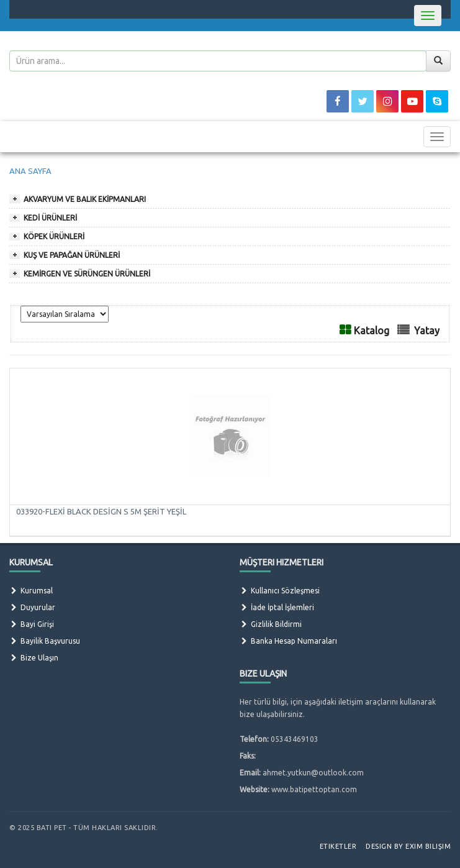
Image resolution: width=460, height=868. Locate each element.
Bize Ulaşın (34, 658)
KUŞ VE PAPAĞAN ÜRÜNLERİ (72, 255)
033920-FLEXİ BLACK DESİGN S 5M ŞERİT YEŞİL (101, 511)
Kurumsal (31, 591)
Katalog (372, 331)
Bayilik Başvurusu (45, 641)
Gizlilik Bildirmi (271, 624)
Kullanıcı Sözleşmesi (280, 591)
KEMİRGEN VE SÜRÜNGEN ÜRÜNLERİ (87, 274)
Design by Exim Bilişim (408, 846)
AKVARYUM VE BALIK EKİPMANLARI (85, 199)
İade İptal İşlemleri (277, 607)
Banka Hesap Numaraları (288, 641)
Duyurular (32, 607)
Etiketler (338, 846)
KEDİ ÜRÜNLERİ (50, 218)
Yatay (427, 331)
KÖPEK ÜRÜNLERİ (54, 236)
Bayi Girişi (32, 624)
